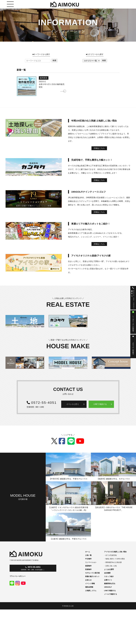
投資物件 (88, 569)
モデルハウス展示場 (92, 573)
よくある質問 (109, 569)
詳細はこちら (99, 148)
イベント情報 (90, 583)
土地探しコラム (91, 591)
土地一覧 (88, 555)
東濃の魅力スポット (92, 576)
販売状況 (44, 78)
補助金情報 (89, 587)
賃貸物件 (88, 566)
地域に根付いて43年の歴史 (115, 559)
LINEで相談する (103, 404)
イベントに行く (76, 404)
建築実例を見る (110, 583)
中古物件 (88, 559)
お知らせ (88, 580)
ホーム (88, 552)
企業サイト (108, 580)
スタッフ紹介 (109, 576)
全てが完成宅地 (111, 555)
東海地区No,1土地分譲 (114, 562)
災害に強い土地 (111, 566)
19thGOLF (108, 587)
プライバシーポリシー (18, 576)
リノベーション (91, 562)
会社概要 (107, 573)
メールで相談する (111, 594)
